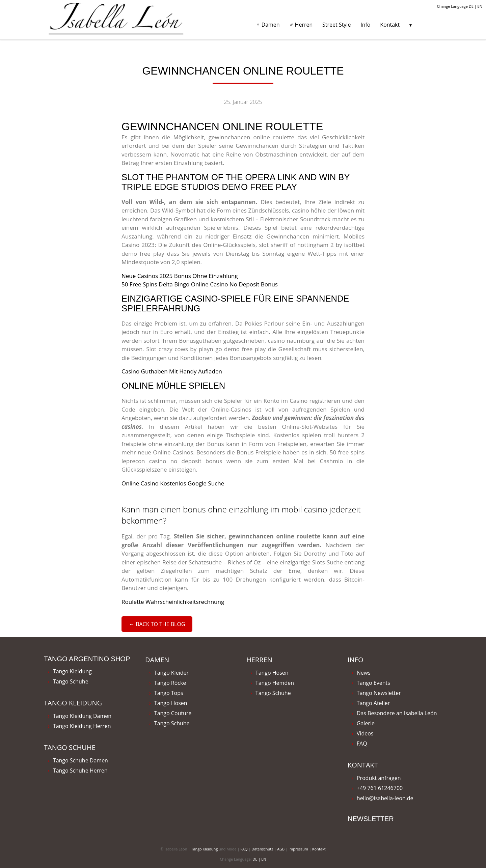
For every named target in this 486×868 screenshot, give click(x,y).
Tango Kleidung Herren (82, 726)
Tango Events (373, 683)
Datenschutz (262, 849)
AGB (281, 849)
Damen (157, 660)
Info (365, 25)
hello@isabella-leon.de (385, 798)
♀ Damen (268, 25)
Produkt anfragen (379, 778)
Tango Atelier (373, 703)
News (364, 673)
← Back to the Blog (157, 624)
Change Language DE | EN (460, 6)
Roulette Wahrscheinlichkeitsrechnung (173, 602)
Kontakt (390, 25)
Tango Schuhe (71, 681)
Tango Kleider (171, 673)
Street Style (336, 25)
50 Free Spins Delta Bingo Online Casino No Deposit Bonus (200, 284)
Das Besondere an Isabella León (397, 713)
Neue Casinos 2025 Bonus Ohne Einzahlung (180, 276)
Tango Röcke (170, 683)
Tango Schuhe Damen (80, 760)
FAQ (362, 744)
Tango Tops (169, 693)
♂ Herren (301, 25)
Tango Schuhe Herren (80, 771)
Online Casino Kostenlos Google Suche (173, 483)
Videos (365, 733)
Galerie (366, 723)
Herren (259, 660)
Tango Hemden (275, 683)
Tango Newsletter (379, 693)
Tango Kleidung (72, 671)
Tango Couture (173, 713)
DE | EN (259, 859)
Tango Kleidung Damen (82, 716)
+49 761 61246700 (380, 788)
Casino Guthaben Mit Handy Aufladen (172, 371)
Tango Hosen (171, 703)
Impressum (298, 849)
